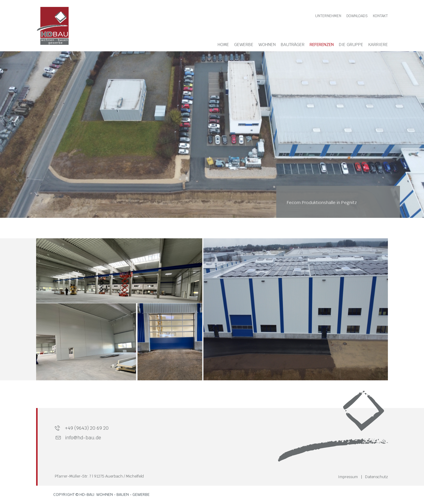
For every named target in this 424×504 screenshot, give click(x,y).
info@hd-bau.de (83, 438)
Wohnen (267, 45)
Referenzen (322, 45)
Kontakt (380, 16)
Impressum (348, 477)
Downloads (357, 16)
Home (223, 45)
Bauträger (293, 45)
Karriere (378, 45)
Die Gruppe (351, 45)
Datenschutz (376, 477)
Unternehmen (328, 16)
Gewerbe (244, 45)
